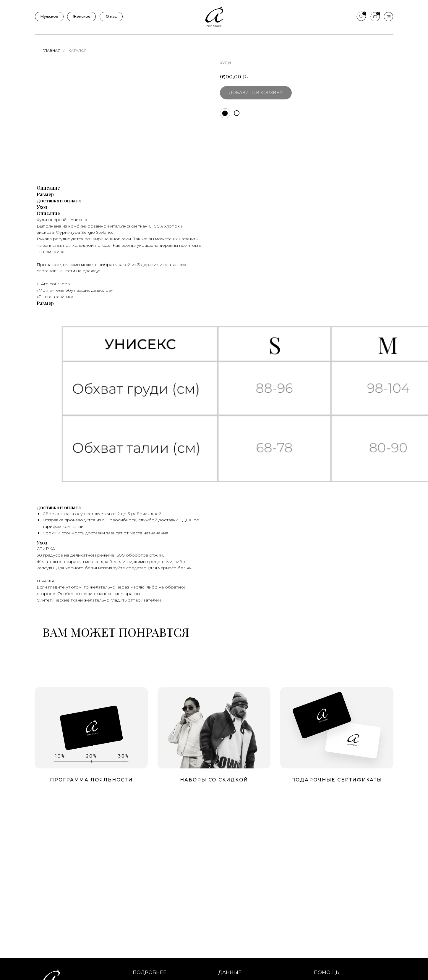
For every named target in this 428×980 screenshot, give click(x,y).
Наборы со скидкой (214, 780)
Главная (51, 50)
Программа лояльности (91, 780)
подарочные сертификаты (337, 780)
